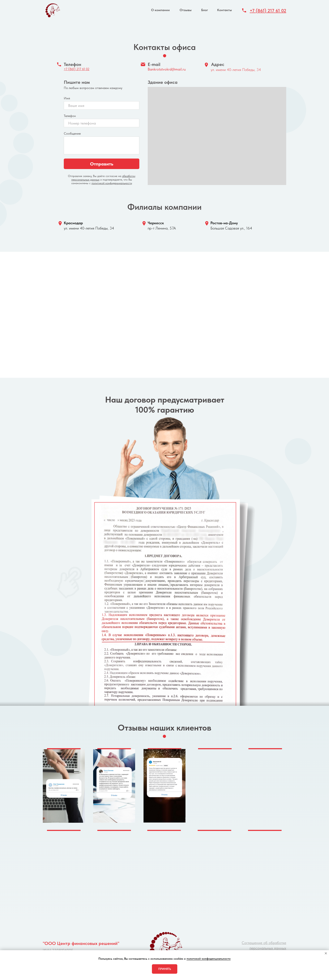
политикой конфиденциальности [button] (209, 959)
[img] (52, 10)
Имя (67, 98)
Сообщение (72, 133)
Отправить (102, 164)
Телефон (70, 116)
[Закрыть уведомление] (326, 953)
